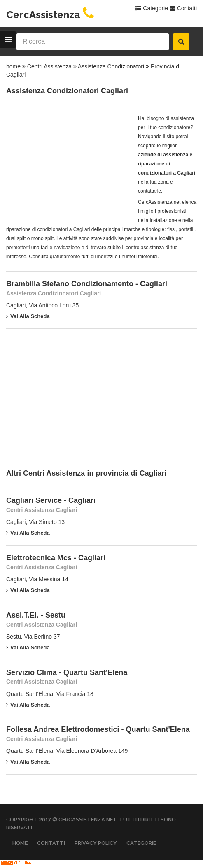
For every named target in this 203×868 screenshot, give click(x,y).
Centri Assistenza (49, 66)
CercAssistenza (51, 15)
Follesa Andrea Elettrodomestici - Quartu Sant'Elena (98, 729)
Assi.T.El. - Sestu (36, 615)
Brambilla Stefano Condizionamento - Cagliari (87, 284)
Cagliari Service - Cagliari (51, 500)
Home (20, 843)
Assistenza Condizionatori (111, 66)
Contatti (183, 8)
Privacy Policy (96, 843)
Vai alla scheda (28, 316)
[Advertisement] (68, 165)
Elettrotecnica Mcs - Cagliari (56, 558)
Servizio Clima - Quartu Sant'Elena (67, 672)
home (13, 66)
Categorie (152, 8)
